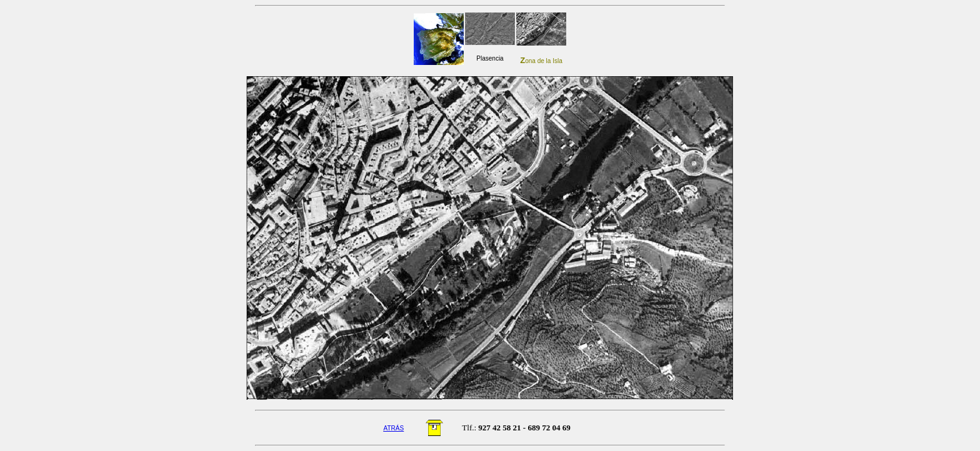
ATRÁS (394, 428)
